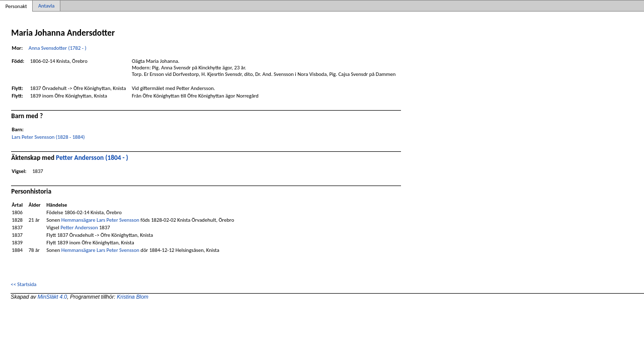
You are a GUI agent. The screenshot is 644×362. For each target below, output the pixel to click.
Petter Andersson (79, 228)
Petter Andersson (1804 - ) (92, 158)
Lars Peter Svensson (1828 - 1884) (48, 137)
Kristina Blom (133, 297)
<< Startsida (23, 284)
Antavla (46, 6)
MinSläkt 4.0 (53, 297)
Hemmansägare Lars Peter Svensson (100, 220)
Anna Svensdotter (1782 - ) (58, 48)
